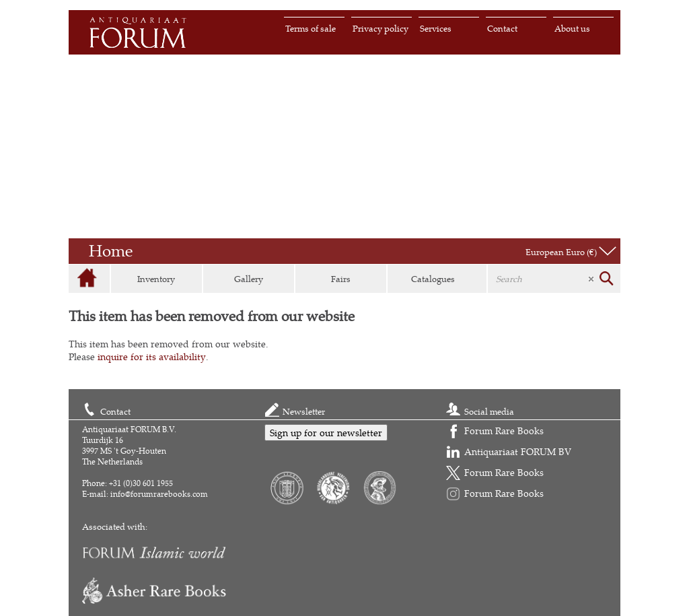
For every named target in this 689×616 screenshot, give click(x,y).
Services (436, 28)
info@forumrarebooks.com (159, 494)
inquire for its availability (152, 356)
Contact (502, 28)
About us (572, 28)
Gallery (249, 279)
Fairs (341, 279)
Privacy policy (380, 28)
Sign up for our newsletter (326, 433)
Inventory (156, 279)
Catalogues (433, 279)
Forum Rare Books (504, 431)
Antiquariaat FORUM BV (518, 451)
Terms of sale (311, 28)
